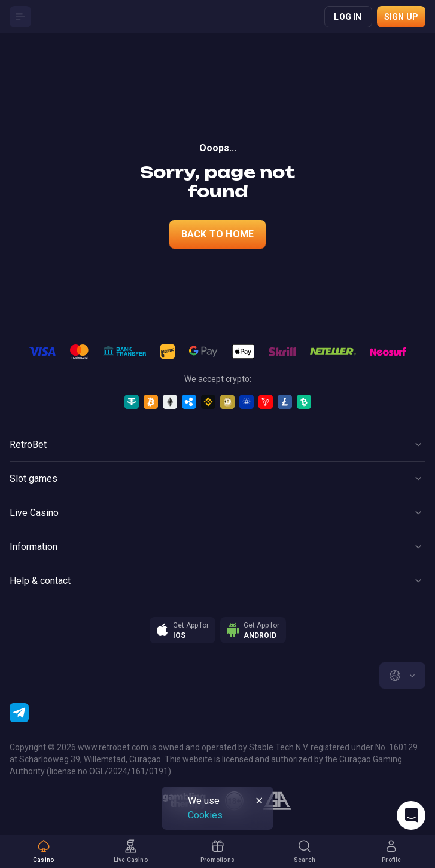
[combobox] (402, 676)
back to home (217, 234)
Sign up (401, 17)
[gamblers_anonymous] (277, 801)
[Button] (20, 17)
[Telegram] (19, 713)
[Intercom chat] (411, 815)
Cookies (205, 815)
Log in (348, 17)
